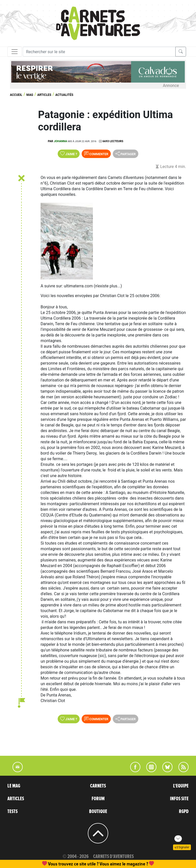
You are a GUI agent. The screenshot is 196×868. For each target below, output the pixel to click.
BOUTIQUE (98, 811)
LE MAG (14, 786)
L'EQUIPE (181, 786)
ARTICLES (16, 799)
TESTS (13, 811)
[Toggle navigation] (15, 52)
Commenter (96, 154)
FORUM (98, 799)
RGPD (184, 811)
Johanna (60, 141)
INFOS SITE (179, 799)
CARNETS (98, 786)
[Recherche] (99, 52)
